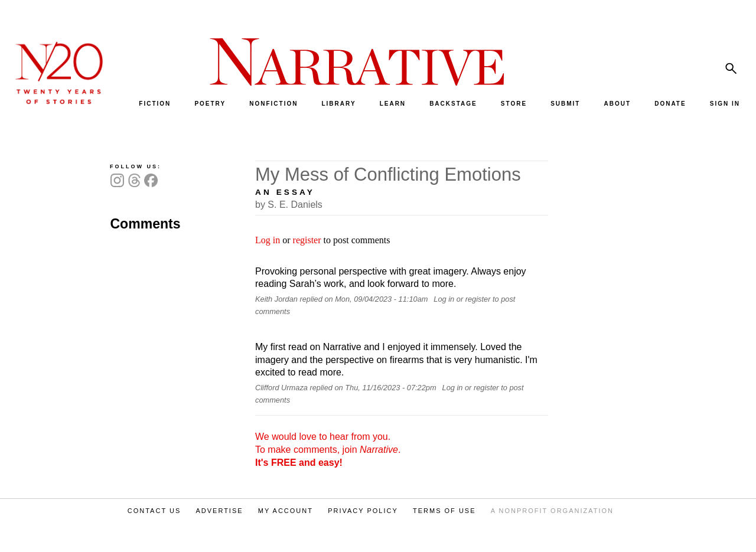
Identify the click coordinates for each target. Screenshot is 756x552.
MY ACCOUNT (286, 511)
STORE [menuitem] (514, 104)
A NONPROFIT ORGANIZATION (552, 511)
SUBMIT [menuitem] (565, 104)
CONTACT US (154, 511)
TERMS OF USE (444, 511)
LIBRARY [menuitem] (338, 104)
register (307, 240)
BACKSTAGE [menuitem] (453, 104)
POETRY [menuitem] (210, 104)
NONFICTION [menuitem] (273, 104)
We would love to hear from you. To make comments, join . (328, 449)
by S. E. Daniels (289, 205)
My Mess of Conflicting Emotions (388, 174)
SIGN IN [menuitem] (725, 104)
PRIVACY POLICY (363, 511)
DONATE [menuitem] (670, 104)
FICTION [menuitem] (155, 104)
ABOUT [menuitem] (618, 104)
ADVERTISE (219, 511)
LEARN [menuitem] (393, 104)
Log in (268, 240)
